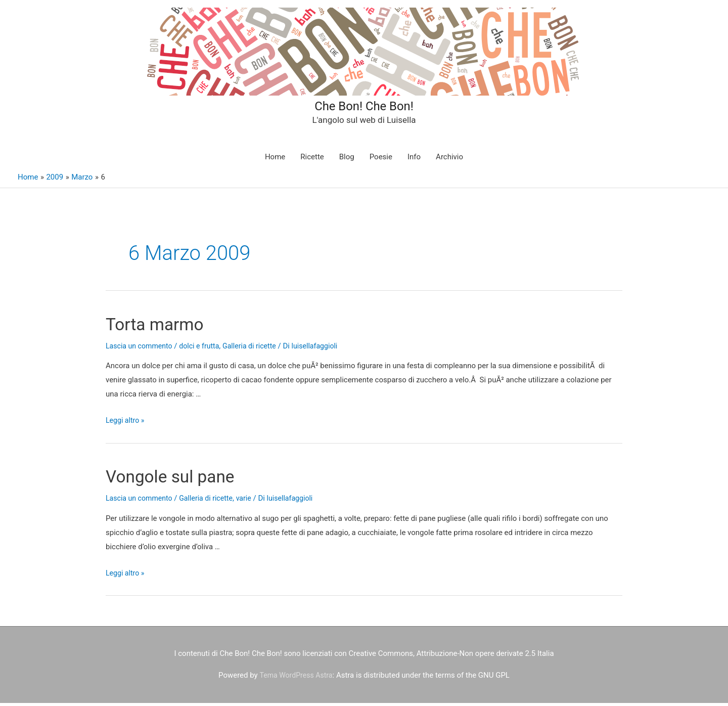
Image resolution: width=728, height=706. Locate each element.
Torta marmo (164, 326)
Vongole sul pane (183, 479)
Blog (347, 160)
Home (275, 160)
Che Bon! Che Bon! (364, 106)
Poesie (381, 160)
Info (414, 160)
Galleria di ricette (257, 349)
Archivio (449, 160)
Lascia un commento (141, 349)
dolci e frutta (205, 349)
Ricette (312, 160)
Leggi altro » (126, 423)
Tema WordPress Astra (296, 679)
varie (252, 502)
